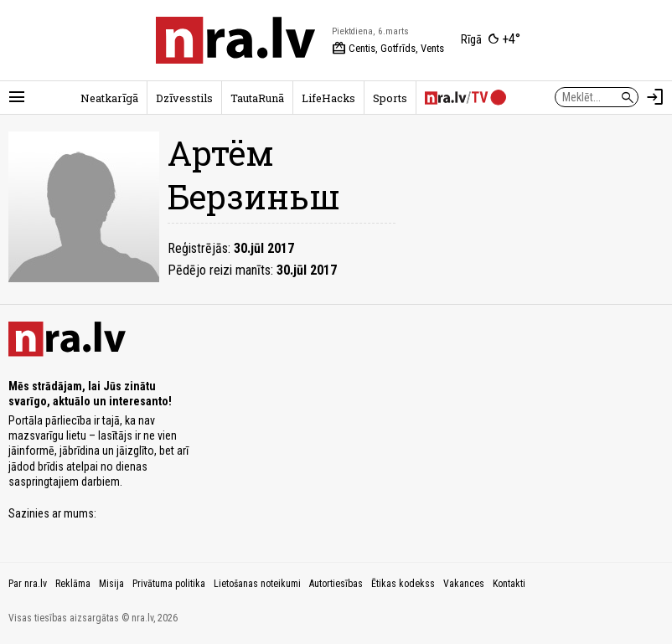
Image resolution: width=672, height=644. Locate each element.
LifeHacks (328, 98)
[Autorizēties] (655, 97)
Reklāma (73, 584)
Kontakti (509, 584)
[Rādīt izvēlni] (17, 97)
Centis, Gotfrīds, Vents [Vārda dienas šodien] (388, 49)
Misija (111, 584)
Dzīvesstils (184, 98)
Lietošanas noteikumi (257, 584)
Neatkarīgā (109, 98)
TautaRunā (257, 98)
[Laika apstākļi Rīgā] (491, 40)
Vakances (464, 584)
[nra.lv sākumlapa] (235, 40)
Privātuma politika (169, 584)
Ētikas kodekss (403, 584)
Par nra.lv (28, 584)
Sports (390, 98)
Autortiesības (336, 584)
